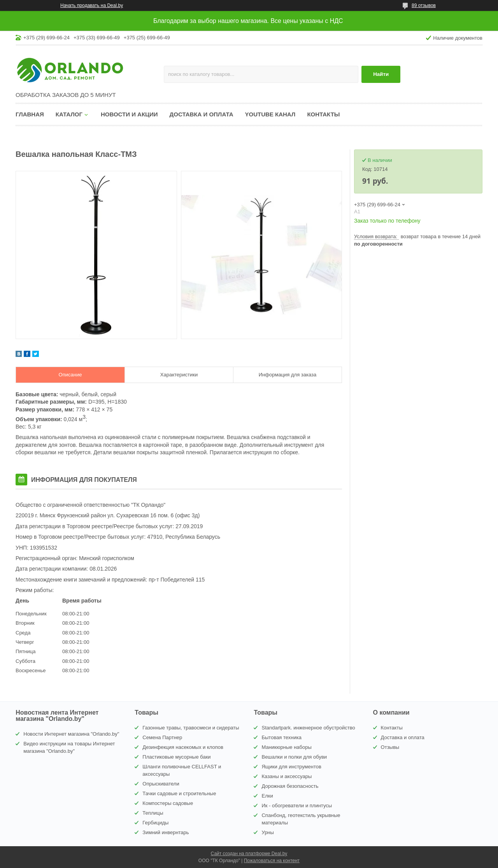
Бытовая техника (281, 737)
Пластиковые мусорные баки (176, 757)
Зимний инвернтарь (166, 832)
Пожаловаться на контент (272, 861)
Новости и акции (129, 114)
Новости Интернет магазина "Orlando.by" (71, 734)
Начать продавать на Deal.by (92, 5)
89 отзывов (424, 5)
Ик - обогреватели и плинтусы (297, 806)
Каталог (69, 114)
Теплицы (153, 813)
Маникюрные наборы (286, 747)
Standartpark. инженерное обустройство (308, 728)
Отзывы (390, 747)
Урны (267, 832)
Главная (30, 114)
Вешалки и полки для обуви (294, 757)
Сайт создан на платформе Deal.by (249, 854)
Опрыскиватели (161, 784)
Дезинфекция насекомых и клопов (183, 747)
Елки (267, 796)
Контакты (323, 114)
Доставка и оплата (202, 114)
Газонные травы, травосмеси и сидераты (191, 728)
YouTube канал (270, 114)
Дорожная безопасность (290, 786)
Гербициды (155, 823)
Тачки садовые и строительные (179, 793)
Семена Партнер (162, 737)
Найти (381, 74)
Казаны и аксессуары (287, 776)
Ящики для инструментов (291, 767)
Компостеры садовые (168, 803)
